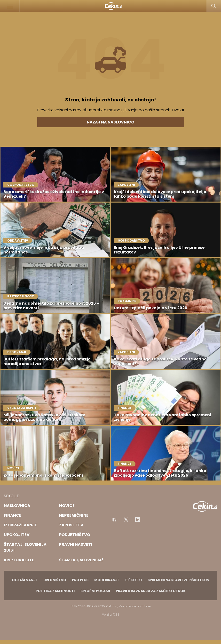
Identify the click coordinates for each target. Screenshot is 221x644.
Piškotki (134, 580)
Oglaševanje (25, 580)
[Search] (214, 6)
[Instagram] (138, 520)
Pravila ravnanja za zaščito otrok (151, 591)
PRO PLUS (80, 580)
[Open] (10, 6)
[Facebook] (114, 520)
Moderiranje (107, 580)
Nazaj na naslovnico (110, 122)
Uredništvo (55, 580)
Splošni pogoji (95, 591)
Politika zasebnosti (55, 591)
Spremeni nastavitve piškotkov (178, 580)
